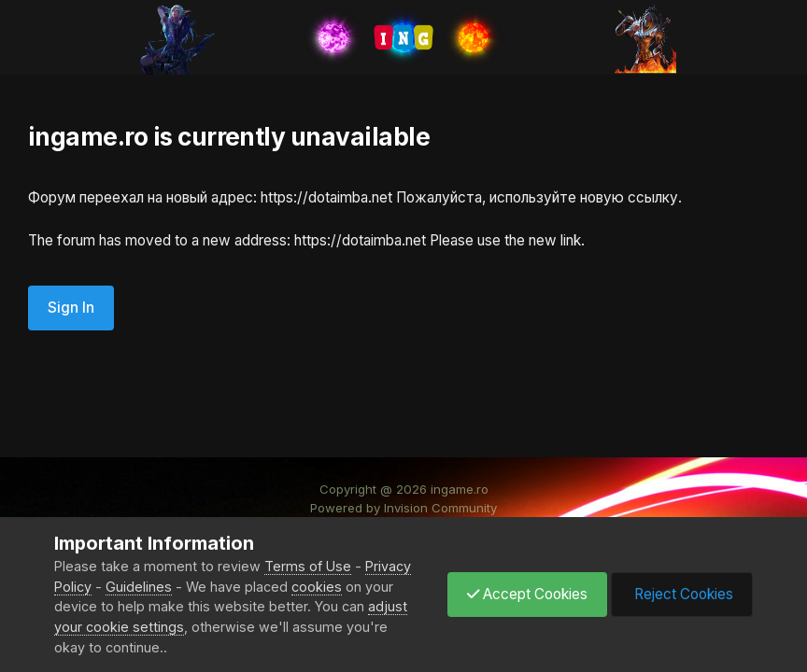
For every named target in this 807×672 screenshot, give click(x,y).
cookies (317, 587)
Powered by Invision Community (403, 508)
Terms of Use (308, 566)
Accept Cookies (527, 594)
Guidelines (139, 587)
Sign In (71, 308)
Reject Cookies (682, 594)
